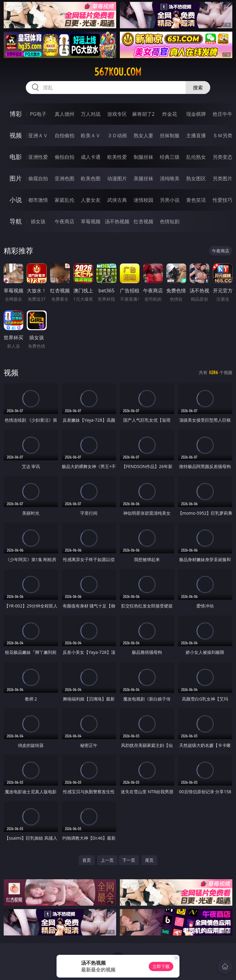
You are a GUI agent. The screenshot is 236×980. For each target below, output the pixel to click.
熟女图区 (196, 178)
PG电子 (38, 114)
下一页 (129, 860)
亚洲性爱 (38, 157)
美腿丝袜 (144, 178)
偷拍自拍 (65, 157)
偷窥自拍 (38, 178)
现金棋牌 (196, 114)
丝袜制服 (170, 135)
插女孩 (38, 221)
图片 (16, 178)
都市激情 (38, 200)
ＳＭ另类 (222, 135)
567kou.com (118, 72)
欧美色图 (91, 178)
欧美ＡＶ (91, 135)
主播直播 (196, 135)
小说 (16, 200)
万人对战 (91, 114)
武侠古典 (117, 200)
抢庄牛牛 (222, 114)
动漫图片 (117, 178)
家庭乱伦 (65, 200)
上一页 (107, 860)
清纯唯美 (170, 178)
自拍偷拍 (65, 135)
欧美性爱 (117, 157)
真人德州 (65, 114)
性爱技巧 (222, 200)
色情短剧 (170, 221)
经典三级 (170, 157)
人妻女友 (91, 200)
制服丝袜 (144, 157)
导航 (16, 221)
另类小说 (170, 200)
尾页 (149, 860)
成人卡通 (91, 157)
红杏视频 (144, 221)
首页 (87, 860)
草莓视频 (91, 221)
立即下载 (161, 966)
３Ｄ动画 (117, 135)
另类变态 (222, 157)
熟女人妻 (144, 135)
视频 (16, 135)
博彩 (16, 114)
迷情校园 (144, 200)
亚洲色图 (65, 178)
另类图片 (222, 178)
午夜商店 (65, 221)
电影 (16, 157)
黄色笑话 (196, 200)
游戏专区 (117, 114)
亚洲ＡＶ (38, 135)
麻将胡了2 (143, 114)
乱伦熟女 (196, 157)
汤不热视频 (117, 221)
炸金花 (170, 114)
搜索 (198, 88)
